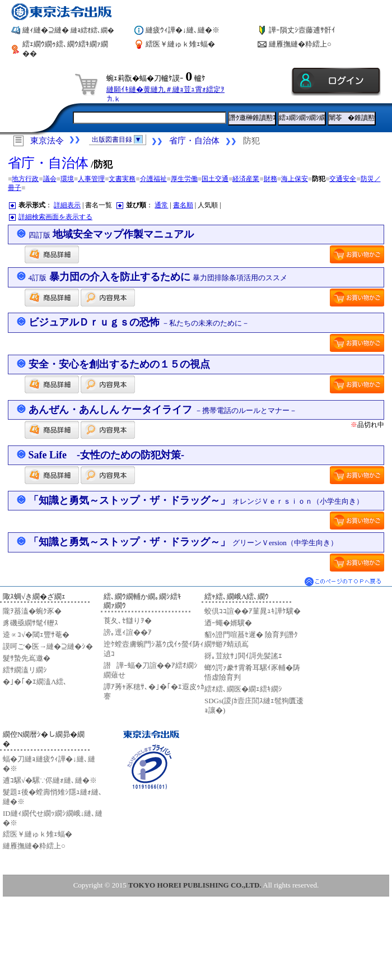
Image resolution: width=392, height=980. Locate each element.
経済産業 (246, 179)
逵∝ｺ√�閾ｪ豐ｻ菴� (36, 635)
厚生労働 (184, 179)
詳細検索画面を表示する (55, 217)
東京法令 (47, 141)
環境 (67, 179)
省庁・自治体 (194, 141)
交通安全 (343, 179)
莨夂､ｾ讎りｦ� (128, 621)
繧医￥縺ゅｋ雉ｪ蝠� (180, 44)
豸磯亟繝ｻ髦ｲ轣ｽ (31, 623)
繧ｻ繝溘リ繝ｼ (25, 670)
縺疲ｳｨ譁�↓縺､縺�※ (183, 30)
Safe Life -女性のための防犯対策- (106, 455)
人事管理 (91, 179)
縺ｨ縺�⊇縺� (68, 30)
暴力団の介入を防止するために (158, 277)
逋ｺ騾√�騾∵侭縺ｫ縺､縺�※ (50, 780)
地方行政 (25, 179)
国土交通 (215, 179)
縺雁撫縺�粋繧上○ (300, 44)
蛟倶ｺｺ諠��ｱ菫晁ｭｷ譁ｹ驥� (253, 611)
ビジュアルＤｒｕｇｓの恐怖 (139, 322)
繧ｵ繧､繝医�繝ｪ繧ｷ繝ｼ (243, 689)
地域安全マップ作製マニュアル (111, 234)
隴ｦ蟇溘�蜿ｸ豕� (32, 611)
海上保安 (295, 179)
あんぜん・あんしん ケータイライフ (163, 410)
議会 (50, 179)
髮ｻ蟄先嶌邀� (27, 658)
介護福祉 (153, 179)
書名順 (183, 205)
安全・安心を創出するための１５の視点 (119, 364)
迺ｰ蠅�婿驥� (228, 623)
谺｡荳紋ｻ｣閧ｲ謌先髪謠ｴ (243, 656)
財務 (270, 179)
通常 (161, 205)
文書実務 (122, 179)
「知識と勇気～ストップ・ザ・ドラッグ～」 (196, 500)
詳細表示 (67, 205)
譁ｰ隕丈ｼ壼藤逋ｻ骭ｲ (302, 30)
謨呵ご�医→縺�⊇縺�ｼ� (48, 646)
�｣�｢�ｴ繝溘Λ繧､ (35, 682)
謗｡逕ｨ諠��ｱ (128, 632)
